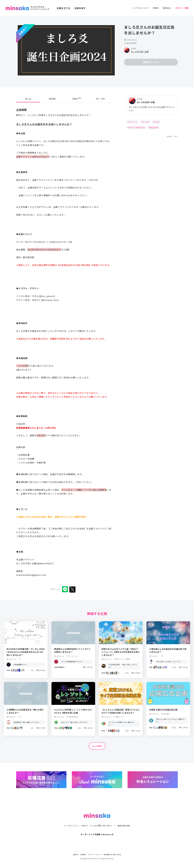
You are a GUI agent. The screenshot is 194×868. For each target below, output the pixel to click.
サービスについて (68, 820)
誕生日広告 (154, 127)
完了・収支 (101, 99)
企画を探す (80, 8)
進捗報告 (52, 99)
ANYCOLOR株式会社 (137, 127)
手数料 (156, 8)
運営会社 (167, 8)
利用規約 (83, 854)
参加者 (77, 99)
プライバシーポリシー (95, 854)
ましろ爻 (146, 122)
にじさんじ (133, 122)
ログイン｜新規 (182, 8)
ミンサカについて (141, 8)
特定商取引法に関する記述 (112, 854)
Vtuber (157, 122)
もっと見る (97, 746)
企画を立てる (64, 8)
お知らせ (83, 820)
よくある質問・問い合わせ (102, 820)
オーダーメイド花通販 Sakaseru (97, 829)
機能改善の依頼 (127, 820)
